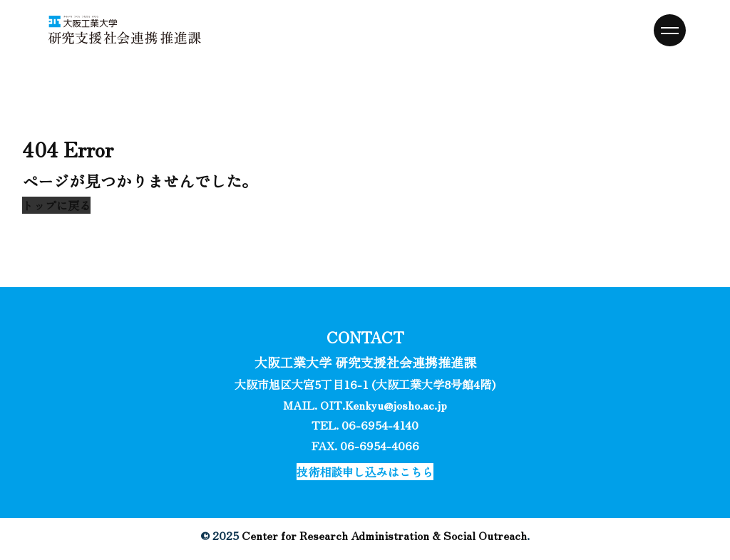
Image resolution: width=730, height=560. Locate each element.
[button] (56, 205)
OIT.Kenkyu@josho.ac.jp (384, 405)
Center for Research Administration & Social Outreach (384, 535)
